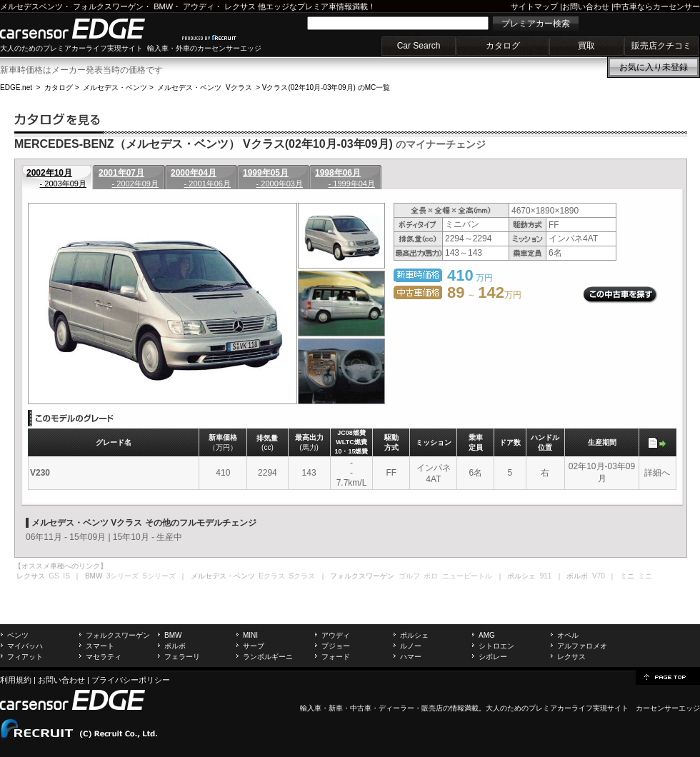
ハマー (411, 657)
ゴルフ (409, 576)
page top (668, 676)
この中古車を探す (620, 295)
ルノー (411, 646)
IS (66, 576)
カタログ (503, 46)
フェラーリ (182, 657)
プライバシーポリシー (131, 680)
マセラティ (104, 657)
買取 (586, 46)
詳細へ (657, 473)
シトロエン (496, 646)
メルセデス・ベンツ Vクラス (204, 87)
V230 (40, 473)
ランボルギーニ (268, 657)
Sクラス (302, 576)
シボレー (493, 657)
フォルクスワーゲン (108, 6)
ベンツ (18, 635)
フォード (336, 657)
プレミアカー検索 (536, 24)
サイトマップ (534, 6)
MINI (250, 635)
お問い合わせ (586, 6)
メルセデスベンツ (31, 6)
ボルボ (175, 646)
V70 (599, 576)
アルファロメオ (582, 646)
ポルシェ (414, 635)
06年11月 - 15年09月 (66, 537)
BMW (163, 6)
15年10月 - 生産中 (147, 537)
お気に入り (654, 67)
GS (54, 576)
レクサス (240, 6)
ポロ (431, 576)
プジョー (336, 646)
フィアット (25, 657)
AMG (487, 635)
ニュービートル (467, 576)
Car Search (419, 46)
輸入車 (311, 708)
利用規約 (16, 680)
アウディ (199, 6)
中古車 (361, 708)
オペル (568, 635)
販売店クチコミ (661, 46)
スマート (100, 646)
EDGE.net (16, 87)
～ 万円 (484, 295)
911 (546, 576)
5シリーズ (159, 576)
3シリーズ (123, 576)
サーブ (254, 646)
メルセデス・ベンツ (115, 87)
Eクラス (272, 576)
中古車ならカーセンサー (657, 6)
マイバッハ (25, 646)
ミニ (645, 576)
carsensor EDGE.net (87, 29)
